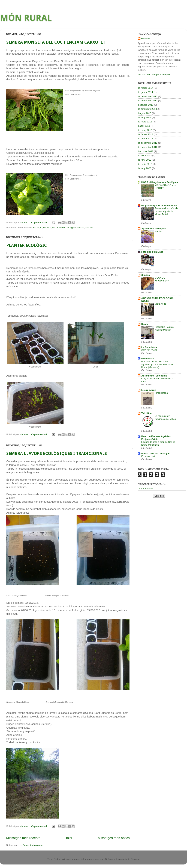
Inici (69, 838)
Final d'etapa (161, 393)
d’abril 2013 (144, 126)
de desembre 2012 (148, 143)
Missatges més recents (23, 838)
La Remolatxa (149, 347)
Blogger (135, 859)
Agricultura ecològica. (154, 229)
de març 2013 (145, 130)
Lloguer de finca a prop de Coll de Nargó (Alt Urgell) (158, 443)
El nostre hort (148, 456)
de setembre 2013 (147, 109)
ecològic (38, 227)
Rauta (145, 324)
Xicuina (146, 275)
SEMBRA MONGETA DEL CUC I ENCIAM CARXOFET (56, 42)
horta (55, 227)
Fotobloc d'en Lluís (152, 252)
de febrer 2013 (145, 134)
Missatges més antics (114, 838)
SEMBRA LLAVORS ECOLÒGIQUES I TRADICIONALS (57, 454)
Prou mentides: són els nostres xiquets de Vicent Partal (166, 211)
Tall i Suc (146, 413)
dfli (105, 859)
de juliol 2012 (145, 156)
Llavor (62, 227)
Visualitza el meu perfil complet (154, 74)
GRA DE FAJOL (149, 350)
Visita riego (160, 304)
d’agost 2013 (144, 113)
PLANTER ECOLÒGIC (27, 245)
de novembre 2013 (148, 101)
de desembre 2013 (148, 96)
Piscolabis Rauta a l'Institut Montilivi (164, 328)
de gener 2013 (145, 139)
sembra (90, 227)
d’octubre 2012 (145, 151)
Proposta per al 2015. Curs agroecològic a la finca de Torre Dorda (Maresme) (157, 364)
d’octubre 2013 (145, 105)
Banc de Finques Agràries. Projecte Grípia (156, 438)
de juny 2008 (144, 168)
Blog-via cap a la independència (159, 205)
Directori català (146, 488)
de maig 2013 (145, 122)
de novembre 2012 (148, 147)
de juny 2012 (144, 160)
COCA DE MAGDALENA (162, 279)
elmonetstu (148, 359)
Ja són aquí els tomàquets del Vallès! (166, 417)
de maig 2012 (145, 164)
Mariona (146, 38)
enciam (47, 227)
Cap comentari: (40, 223)
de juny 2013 (144, 117)
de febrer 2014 (145, 88)
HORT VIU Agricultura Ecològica (160, 182)
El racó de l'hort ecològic (155, 453)
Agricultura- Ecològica (154, 376)
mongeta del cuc (75, 227)
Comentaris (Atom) (33, 845)
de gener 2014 (145, 92)
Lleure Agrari (149, 390)
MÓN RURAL (26, 18)
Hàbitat (159, 231)
